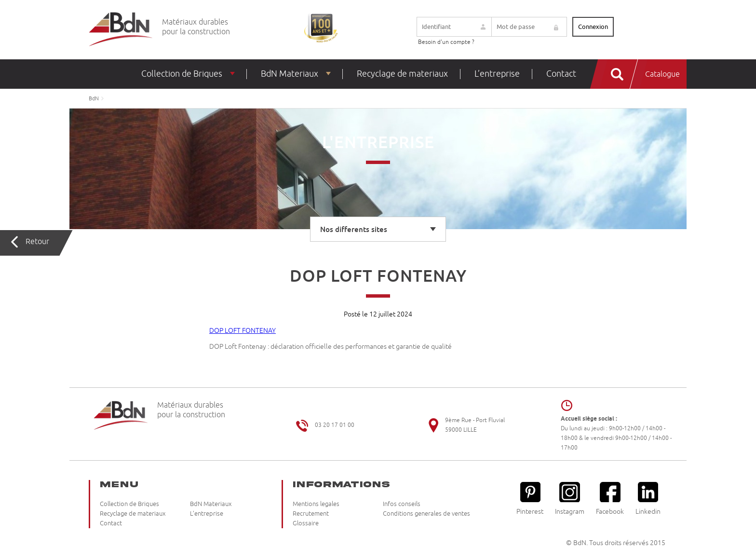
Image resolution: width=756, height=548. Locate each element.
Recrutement (311, 514)
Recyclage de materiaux (402, 74)
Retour (37, 242)
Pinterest (530, 499)
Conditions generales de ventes (426, 514)
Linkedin (648, 499)
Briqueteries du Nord (121, 30)
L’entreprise (497, 74)
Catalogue (662, 74)
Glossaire (306, 523)
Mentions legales (316, 504)
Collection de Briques (182, 74)
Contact (561, 74)
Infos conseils (402, 504)
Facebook (610, 499)
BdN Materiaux (290, 74)
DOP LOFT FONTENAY (243, 331)
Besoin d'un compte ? (446, 42)
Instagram (570, 499)
